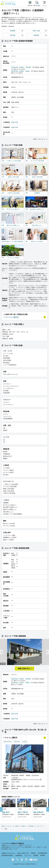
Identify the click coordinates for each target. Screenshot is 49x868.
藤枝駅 (28, 71)
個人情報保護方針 (43, 853)
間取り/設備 (36, 31)
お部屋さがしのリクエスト (8, 853)
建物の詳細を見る (24, 669)
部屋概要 (13, 31)
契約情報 (13, 35)
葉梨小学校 (15, 122)
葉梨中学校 (15, 127)
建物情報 (36, 35)
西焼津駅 (28, 67)
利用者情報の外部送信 (7, 855)
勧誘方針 (33, 853)
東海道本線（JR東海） (18, 67)
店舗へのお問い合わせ (23, 853)
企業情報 (36, 855)
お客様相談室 (19, 855)
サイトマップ (28, 855)
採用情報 (43, 855)
